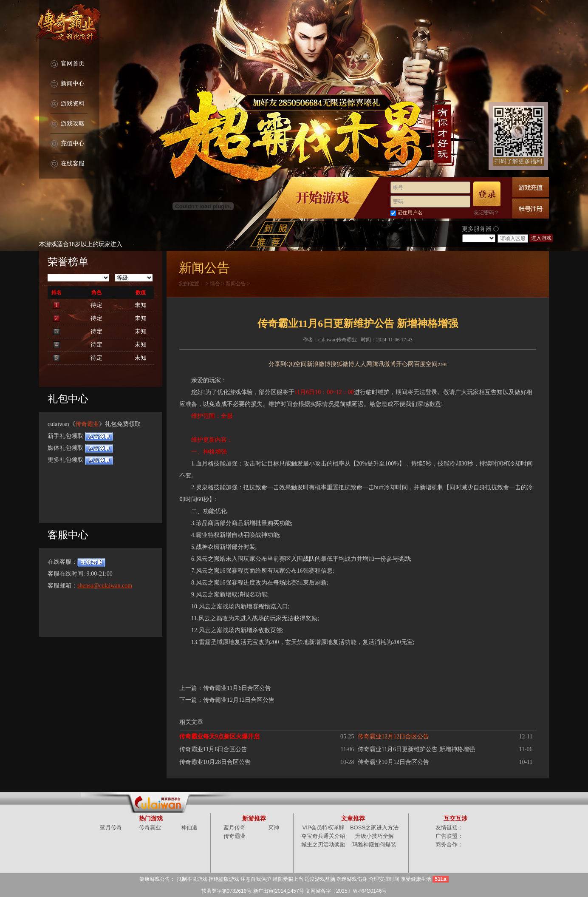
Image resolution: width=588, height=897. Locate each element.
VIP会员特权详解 (324, 827)
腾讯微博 (384, 364)
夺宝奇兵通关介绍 (323, 836)
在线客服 (68, 164)
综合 (215, 284)
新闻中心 (68, 84)
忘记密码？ (486, 213)
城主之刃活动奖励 (323, 844)
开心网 (405, 364)
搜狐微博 (342, 364)
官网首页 (68, 64)
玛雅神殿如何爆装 (374, 844)
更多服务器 (480, 229)
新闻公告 (236, 284)
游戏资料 (68, 104)
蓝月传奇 (111, 827)
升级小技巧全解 (375, 836)
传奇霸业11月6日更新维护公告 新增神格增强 (416, 749)
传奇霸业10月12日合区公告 (393, 762)
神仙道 (189, 827)
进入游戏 (541, 238)
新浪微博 (319, 364)
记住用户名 (410, 213)
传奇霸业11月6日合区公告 (237, 688)
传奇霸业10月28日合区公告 (215, 762)
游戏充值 (531, 187)
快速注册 (531, 209)
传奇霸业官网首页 (69, 26)
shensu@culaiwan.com (105, 586)
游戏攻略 (68, 124)
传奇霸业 (87, 424)
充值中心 (68, 144)
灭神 (274, 827)
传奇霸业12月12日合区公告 (239, 700)
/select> (479, 238)
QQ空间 (297, 364)
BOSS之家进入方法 (374, 827)
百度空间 (426, 364)
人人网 (363, 364)
